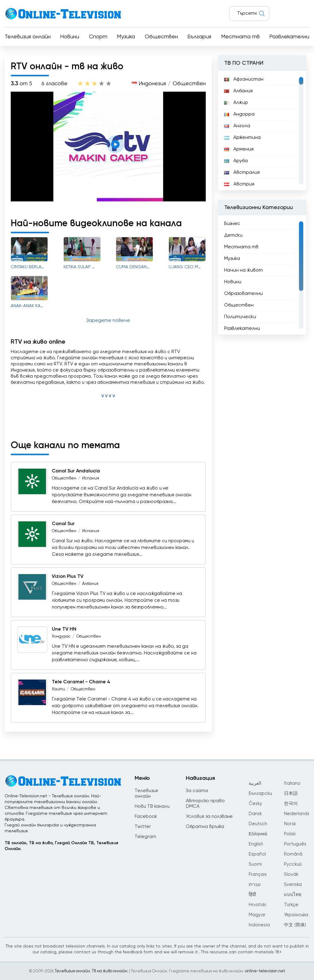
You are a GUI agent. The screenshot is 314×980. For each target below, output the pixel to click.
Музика (126, 37)
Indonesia (259, 925)
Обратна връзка (205, 827)
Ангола (237, 126)
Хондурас (61, 637)
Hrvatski (257, 905)
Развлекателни (289, 37)
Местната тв (240, 37)
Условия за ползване (209, 816)
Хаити (58, 689)
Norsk (290, 824)
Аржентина (242, 138)
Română (293, 854)
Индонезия (152, 84)
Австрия (239, 184)
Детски (233, 235)
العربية (255, 783)
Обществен (161, 37)
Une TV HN (64, 629)
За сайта (197, 791)
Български (260, 793)
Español (257, 854)
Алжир (236, 103)
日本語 (291, 793)
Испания (91, 478)
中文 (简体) (295, 925)
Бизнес (232, 224)
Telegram (145, 837)
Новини (70, 37)
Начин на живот (243, 270)
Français (258, 874)
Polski (290, 834)
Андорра (239, 114)
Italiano (292, 783)
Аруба (236, 161)
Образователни (243, 294)
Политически (240, 317)
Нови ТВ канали (152, 806)
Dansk (255, 814)
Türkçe (291, 905)
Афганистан (244, 79)
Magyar (257, 915)
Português (295, 844)
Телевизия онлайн (28, 37)
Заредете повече (108, 321)
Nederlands (297, 814)
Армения (239, 149)
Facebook (146, 816)
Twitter (143, 827)
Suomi (255, 864)
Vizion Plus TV (68, 577)
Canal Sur (63, 524)
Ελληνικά (258, 834)
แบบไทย (293, 895)
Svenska (293, 885)
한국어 (291, 804)
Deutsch (258, 824)
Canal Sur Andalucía (76, 471)
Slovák (291, 874)
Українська (296, 915)
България (199, 37)
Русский (293, 864)
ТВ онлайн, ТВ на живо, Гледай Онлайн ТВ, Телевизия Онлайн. (61, 846)
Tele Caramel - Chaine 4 (81, 682)
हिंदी (252, 895)
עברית (255, 885)
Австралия (242, 173)
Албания (90, 584)
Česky (255, 804)
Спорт (98, 37)
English (256, 844)
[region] (262, 131)
